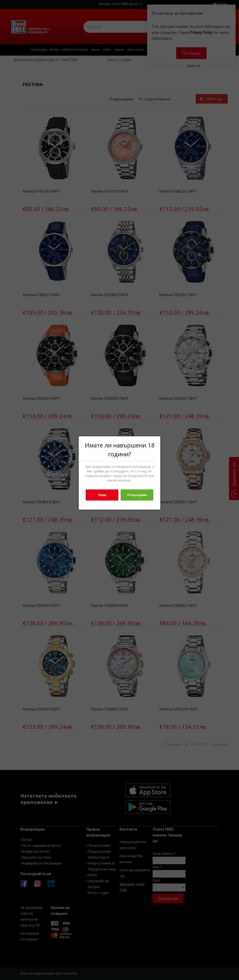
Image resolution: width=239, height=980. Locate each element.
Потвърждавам (137, 495)
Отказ (102, 495)
